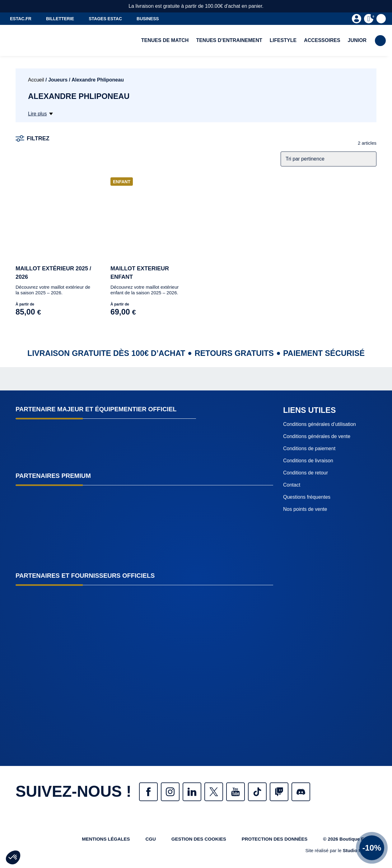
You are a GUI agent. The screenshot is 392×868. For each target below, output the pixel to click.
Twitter (214, 792)
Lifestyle (283, 40)
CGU (150, 839)
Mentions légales (106, 839)
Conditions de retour (306, 473)
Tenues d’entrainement (229, 40)
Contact (292, 485)
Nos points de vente (305, 509)
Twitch (279, 792)
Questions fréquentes (307, 497)
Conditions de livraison (308, 461)
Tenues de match (165, 40)
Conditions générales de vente (317, 436)
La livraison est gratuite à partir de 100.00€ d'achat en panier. (196, 6)
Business (148, 19)
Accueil (36, 80)
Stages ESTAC (105, 19)
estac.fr (21, 19)
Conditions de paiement (309, 448)
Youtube (236, 792)
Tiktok (257, 792)
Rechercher (380, 41)
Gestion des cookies (199, 839)
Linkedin (192, 792)
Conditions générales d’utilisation (320, 424)
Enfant (122, 182)
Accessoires (322, 40)
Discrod (301, 792)
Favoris (381, 19)
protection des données (275, 839)
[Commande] (329, 159)
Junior (357, 40)
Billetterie (60, 19)
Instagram (170, 792)
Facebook (148, 792)
